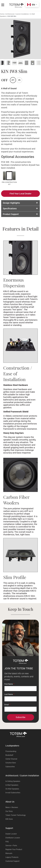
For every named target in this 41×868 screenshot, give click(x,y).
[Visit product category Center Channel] (23, 759)
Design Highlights (11, 203)
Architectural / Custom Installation (17, 14)
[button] (20, 203)
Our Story (9, 812)
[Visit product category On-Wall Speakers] (23, 789)
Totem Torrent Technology (16, 816)
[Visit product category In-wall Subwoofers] (23, 793)
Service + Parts (11, 846)
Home (2, 14)
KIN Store (9, 820)
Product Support (11, 215)
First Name (9, 685)
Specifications (10, 209)
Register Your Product (14, 850)
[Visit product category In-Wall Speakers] (23, 785)
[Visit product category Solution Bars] (23, 763)
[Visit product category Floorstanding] (23, 752)
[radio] (19, 81)
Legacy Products (12, 858)
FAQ (7, 842)
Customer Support (12, 862)
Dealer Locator (11, 834)
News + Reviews (12, 808)
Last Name (9, 695)
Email (7, 705)
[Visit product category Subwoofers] (23, 767)
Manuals (9, 854)
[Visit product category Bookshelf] (23, 756)
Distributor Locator (13, 838)
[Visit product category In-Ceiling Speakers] (23, 782)
